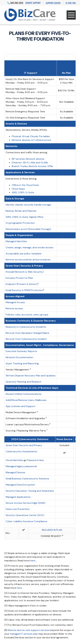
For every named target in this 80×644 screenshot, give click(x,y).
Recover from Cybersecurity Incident (26, 339)
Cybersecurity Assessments (21, 451)
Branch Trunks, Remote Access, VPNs (32, 166)
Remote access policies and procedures (28, 260)
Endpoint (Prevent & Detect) (22, 284)
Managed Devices (15, 472)
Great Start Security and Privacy (24, 445)
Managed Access (15, 302)
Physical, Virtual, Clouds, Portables (31, 136)
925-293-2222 (15, 3)
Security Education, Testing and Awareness (30, 491)
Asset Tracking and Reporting (22, 363)
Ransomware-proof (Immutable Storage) (28, 229)
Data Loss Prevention (18, 509)
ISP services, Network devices (28, 159)
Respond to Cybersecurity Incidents (26, 327)
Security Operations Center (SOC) (25, 515)
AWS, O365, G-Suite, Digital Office (25, 217)
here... (34, 561)
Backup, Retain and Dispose (21, 211)
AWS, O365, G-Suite (23, 192)
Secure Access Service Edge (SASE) (26, 503)
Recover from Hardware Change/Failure (27, 333)
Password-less (36, 460)
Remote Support (33, 3)
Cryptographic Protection (20, 223)
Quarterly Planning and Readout (23, 382)
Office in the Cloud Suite (25, 185)
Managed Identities (16, 241)
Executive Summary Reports (21, 351)
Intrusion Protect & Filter (19, 278)
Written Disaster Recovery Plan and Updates (31, 376)
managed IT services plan (24, 634)
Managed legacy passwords (21, 466)
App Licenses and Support (20, 406)
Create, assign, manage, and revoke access (29, 247)
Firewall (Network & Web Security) (25, 272)
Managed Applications (18, 497)
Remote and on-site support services (29, 630)
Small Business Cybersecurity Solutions (27, 479)
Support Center (53, 3)
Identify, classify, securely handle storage (28, 205)
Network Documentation (19, 357)
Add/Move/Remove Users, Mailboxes (26, 400)
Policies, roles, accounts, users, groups (27, 315)
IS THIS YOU (71, 3)
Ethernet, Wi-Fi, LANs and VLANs (30, 163)
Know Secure (64, 439)
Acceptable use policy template (24, 254)
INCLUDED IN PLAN (52, 530)
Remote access (14, 308)
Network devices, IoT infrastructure (31, 140)
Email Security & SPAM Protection (24, 290)
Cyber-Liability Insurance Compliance (26, 521)
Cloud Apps (18, 189)
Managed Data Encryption (20, 485)
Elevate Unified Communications (24, 394)
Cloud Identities (14, 460)
